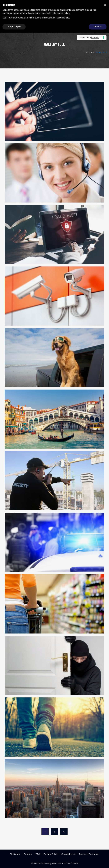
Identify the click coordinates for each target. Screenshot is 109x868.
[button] (105, 5)
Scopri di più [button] (14, 27)
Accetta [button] (98, 27)
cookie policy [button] (63, 13)
